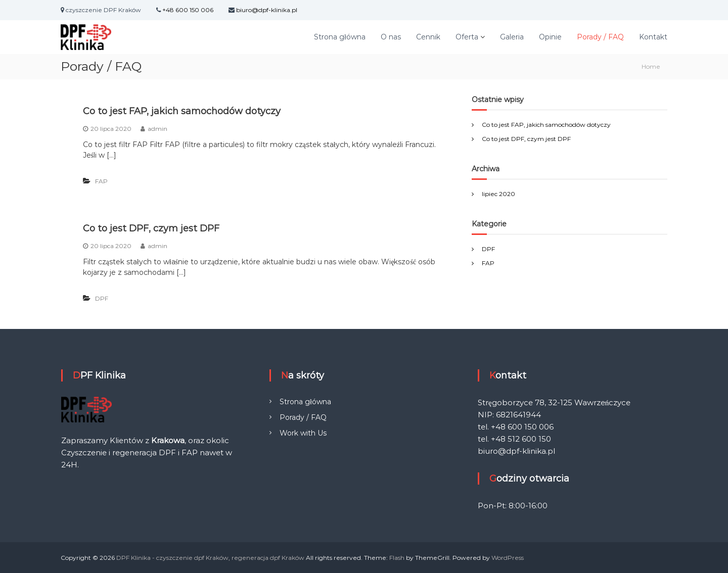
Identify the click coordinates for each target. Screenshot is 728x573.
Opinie (550, 37)
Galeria (512, 37)
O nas (391, 37)
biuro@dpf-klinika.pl (267, 10)
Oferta (467, 37)
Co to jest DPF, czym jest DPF (151, 228)
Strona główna (340, 37)
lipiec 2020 (498, 194)
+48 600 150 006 (188, 10)
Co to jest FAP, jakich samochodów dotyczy (182, 111)
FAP (101, 181)
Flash (397, 558)
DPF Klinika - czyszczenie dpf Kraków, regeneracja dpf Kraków (210, 558)
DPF (102, 298)
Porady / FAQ (600, 37)
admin (157, 129)
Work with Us (303, 433)
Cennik (428, 37)
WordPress (508, 558)
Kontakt (653, 37)
